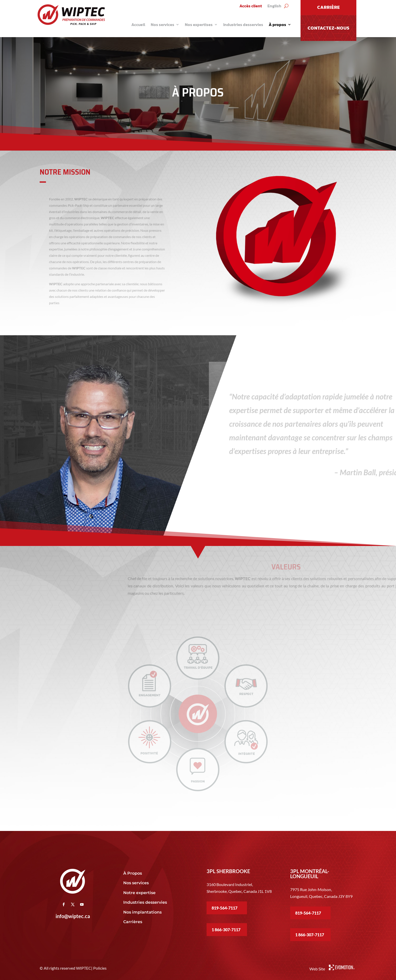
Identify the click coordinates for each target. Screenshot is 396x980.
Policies (100, 968)
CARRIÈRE (329, 7)
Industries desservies (243, 25)
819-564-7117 (225, 908)
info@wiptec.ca (73, 916)
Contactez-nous (329, 28)
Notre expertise (140, 893)
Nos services (163, 25)
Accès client (251, 6)
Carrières (133, 922)
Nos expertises (199, 25)
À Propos (133, 873)
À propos (277, 25)
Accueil (138, 25)
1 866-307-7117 (226, 930)
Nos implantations (143, 912)
